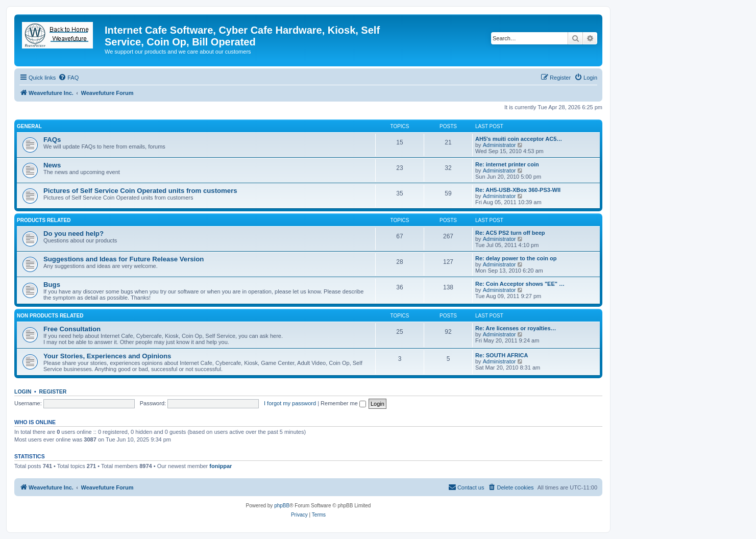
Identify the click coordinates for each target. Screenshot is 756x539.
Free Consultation (72, 329)
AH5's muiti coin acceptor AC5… (519, 139)
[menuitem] (68, 78)
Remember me (343, 403)
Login (23, 391)
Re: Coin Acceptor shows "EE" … (520, 284)
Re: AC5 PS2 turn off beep (510, 233)
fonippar (221, 466)
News (52, 165)
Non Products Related (50, 316)
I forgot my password (290, 403)
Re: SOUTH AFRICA (502, 355)
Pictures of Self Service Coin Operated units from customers (140, 191)
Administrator (499, 145)
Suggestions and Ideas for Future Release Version (124, 259)
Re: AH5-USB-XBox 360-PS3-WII (518, 190)
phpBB (282, 506)
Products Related (44, 220)
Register (53, 391)
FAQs (52, 140)
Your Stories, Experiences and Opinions (107, 356)
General (29, 126)
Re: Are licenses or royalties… (516, 328)
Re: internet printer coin (507, 164)
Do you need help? (74, 234)
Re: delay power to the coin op (516, 258)
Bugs (52, 285)
